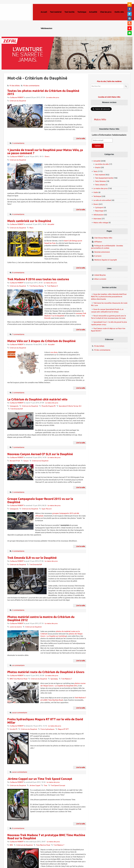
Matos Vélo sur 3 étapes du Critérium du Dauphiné (41, 341)
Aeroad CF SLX (15, 461)
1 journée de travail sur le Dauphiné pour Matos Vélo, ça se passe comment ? (45, 152)
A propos (98, 256)
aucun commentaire (20, 713)
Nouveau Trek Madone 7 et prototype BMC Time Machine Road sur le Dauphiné (46, 837)
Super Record (47, 509)
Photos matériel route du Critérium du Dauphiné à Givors (46, 672)
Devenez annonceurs (102, 252)
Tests (95, 171)
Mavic (31, 228)
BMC (11, 845)
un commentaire (18, 665)
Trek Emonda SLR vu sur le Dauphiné (32, 558)
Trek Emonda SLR (17, 409)
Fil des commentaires (31, 86)
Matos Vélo (100, 120)
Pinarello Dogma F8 (49, 406)
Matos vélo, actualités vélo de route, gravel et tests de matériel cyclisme (19, 16)
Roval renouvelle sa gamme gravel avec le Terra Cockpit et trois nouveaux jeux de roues (108, 317)
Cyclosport (99, 207)
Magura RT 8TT (63, 729)
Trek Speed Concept (58, 786)
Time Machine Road (43, 845)
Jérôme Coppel (35, 786)
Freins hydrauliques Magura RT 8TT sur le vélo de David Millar (45, 721)
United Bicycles (100, 275)
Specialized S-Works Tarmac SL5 (70, 406)
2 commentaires (18, 393)
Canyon (26, 461)
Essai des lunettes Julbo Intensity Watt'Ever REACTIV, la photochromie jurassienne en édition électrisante (109, 297)
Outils (96, 192)
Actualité (51, 224)
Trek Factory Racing (37, 286)
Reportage (99, 211)
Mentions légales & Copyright (106, 260)
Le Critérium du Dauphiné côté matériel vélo (37, 400)
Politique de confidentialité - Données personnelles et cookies (107, 247)
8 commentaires (18, 273)
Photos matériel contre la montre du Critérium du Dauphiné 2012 (41, 619)
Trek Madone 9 (52, 286)
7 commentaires (18, 334)
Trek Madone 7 (67, 679)
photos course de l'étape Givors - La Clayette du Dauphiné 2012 (63, 685)
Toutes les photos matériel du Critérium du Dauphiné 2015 (43, 93)
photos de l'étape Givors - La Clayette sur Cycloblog (61, 635)
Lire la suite (81, 138)
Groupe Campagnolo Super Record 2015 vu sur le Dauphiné (40, 501)
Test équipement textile (104, 178)
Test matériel (100, 175)
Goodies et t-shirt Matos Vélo (109, 97)
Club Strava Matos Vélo (103, 238)
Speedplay (54, 679)
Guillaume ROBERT (17, 98)
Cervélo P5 (14, 729)
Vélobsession (99, 215)
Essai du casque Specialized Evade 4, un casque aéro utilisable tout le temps (107, 311)
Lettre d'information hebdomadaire (109, 135)
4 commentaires (18, 214)
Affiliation (98, 242)
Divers (47, 157)
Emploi (98, 167)
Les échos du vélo (102, 164)
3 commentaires (18, 143)
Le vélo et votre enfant (102, 200)
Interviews (97, 219)
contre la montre (16, 627)
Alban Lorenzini (100, 279)
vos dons (54, 352)
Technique (97, 196)
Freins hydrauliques (48, 729)
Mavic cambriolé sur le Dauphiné (29, 221)
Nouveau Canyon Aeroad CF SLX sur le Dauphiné (40, 454)
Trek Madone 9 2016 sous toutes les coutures (38, 279)
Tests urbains (100, 185)
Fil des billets (15, 86)
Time (45, 786)
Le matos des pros (53, 98)
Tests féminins (100, 181)
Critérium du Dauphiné (18, 101)
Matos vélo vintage (101, 223)
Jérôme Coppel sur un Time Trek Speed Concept (40, 779)
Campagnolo (14, 406)
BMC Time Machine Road (19, 679)
